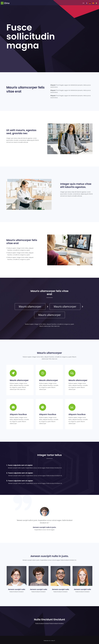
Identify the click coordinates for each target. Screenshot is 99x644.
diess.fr (53, 641)
